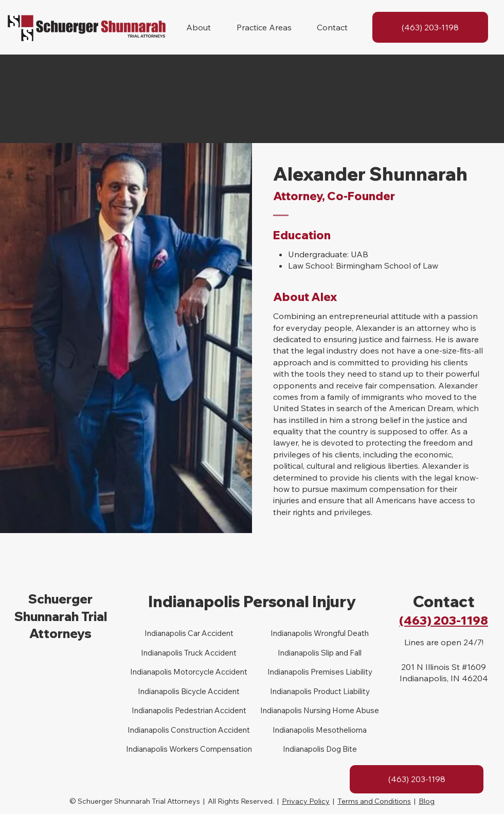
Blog (427, 801)
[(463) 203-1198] (430, 27)
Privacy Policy (306, 801)
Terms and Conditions (374, 801)
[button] (199, 27)
